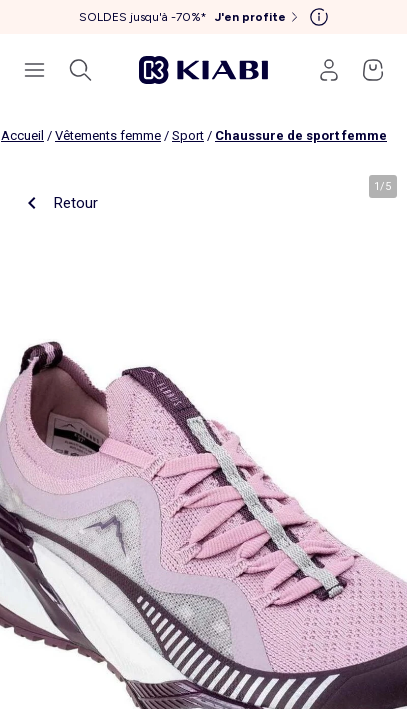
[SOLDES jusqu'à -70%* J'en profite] (190, 17)
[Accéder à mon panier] (373, 70)
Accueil (22, 135)
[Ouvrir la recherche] (80, 70)
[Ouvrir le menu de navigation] (34, 70)
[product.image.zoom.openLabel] (203, 437)
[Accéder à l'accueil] (204, 69)
